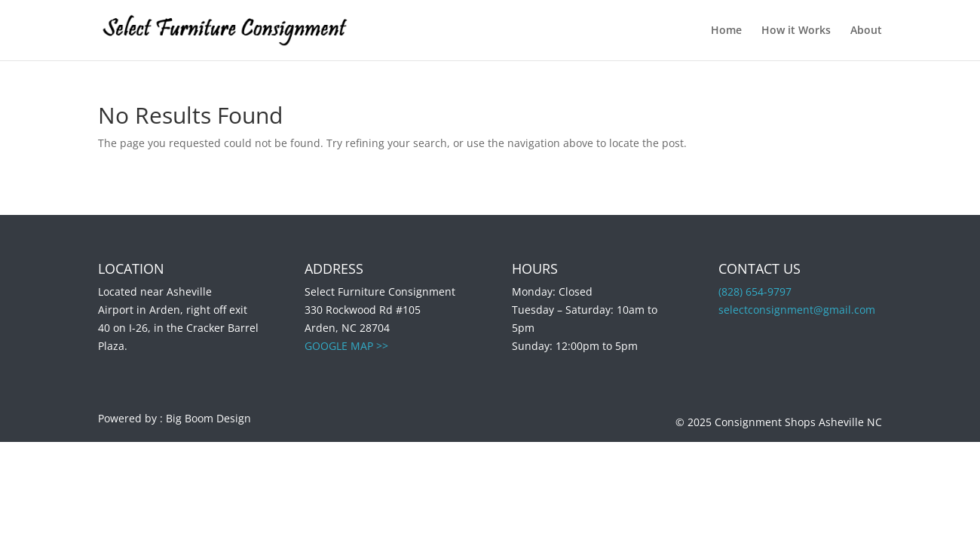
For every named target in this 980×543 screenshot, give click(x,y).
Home (726, 31)
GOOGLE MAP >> (346, 346)
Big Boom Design (208, 418)
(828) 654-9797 (755, 291)
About (866, 31)
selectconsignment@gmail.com (797, 310)
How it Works (796, 31)
